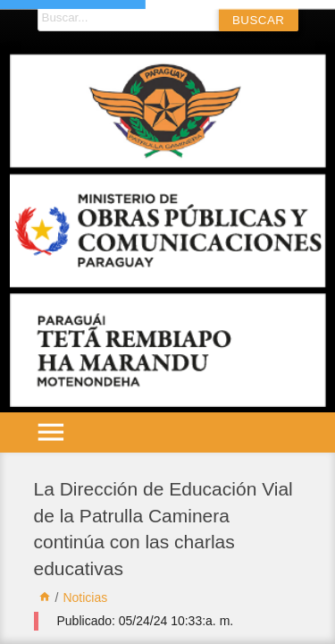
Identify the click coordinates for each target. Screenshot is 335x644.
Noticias (85, 597)
